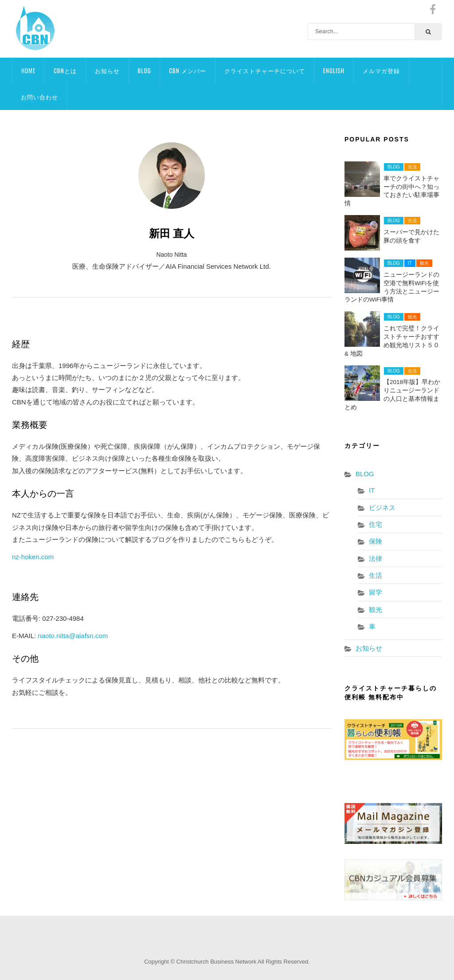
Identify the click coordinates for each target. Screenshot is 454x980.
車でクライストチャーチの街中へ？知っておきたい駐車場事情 (392, 191)
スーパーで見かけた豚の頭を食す (411, 236)
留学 (376, 592)
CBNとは (65, 71)
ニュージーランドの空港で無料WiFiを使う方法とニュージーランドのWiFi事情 (392, 287)
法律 (376, 559)
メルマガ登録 (381, 71)
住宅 (376, 524)
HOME (28, 71)
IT (410, 263)
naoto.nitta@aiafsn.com (73, 636)
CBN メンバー (187, 71)
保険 (376, 541)
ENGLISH (334, 71)
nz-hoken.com (33, 557)
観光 (424, 263)
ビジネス (382, 508)
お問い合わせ (39, 97)
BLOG (145, 71)
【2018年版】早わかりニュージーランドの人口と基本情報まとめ (392, 395)
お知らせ (107, 71)
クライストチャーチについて (265, 71)
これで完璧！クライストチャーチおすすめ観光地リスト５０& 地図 (392, 341)
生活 (412, 167)
